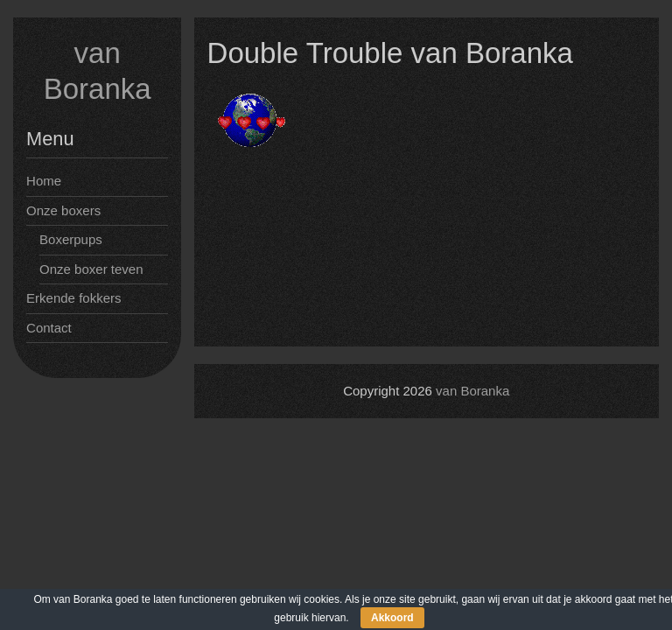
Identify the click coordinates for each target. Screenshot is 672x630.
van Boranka (472, 391)
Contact (49, 328)
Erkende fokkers (73, 298)
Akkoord (392, 618)
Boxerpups (71, 239)
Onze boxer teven (91, 269)
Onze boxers (63, 210)
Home (44, 181)
